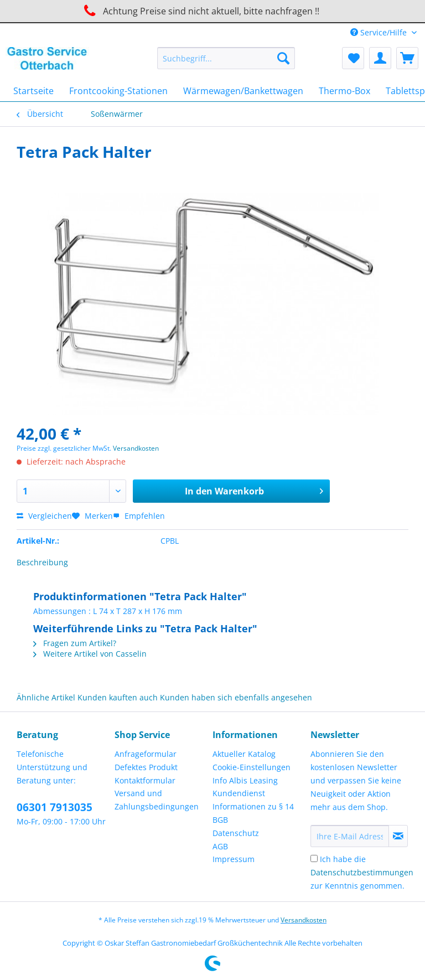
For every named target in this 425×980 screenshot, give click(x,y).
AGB (220, 846)
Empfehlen (139, 516)
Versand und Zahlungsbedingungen (157, 800)
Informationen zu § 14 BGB (253, 813)
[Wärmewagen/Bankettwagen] (243, 91)
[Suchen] (283, 58)
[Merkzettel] (353, 58)
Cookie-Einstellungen (252, 767)
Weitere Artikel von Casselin (90, 654)
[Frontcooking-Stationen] (118, 91)
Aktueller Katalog (244, 754)
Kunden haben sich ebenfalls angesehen (236, 697)
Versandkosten (136, 448)
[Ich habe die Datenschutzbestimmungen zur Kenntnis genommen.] (314, 858)
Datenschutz (236, 833)
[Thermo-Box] (344, 91)
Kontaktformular (145, 780)
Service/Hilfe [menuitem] (380, 32)
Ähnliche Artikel (46, 697)
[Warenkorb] (407, 58)
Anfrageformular (146, 754)
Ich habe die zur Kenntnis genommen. (362, 872)
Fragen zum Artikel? (75, 643)
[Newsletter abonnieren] (398, 836)
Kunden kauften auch (118, 697)
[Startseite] (33, 91)
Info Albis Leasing (245, 780)
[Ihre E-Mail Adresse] (350, 836)
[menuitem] (226, 63)
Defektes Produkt (146, 767)
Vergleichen (44, 516)
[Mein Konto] (380, 58)
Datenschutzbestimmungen (362, 872)
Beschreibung (42, 562)
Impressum (234, 859)
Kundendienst (239, 793)
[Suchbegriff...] (226, 58)
